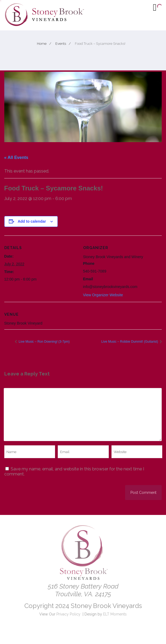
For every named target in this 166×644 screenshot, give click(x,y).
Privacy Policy (68, 614)
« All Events (16, 157)
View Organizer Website (103, 295)
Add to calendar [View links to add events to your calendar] (32, 221)
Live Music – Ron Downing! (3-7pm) (44, 342)
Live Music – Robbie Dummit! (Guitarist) (130, 342)
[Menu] (155, 7)
